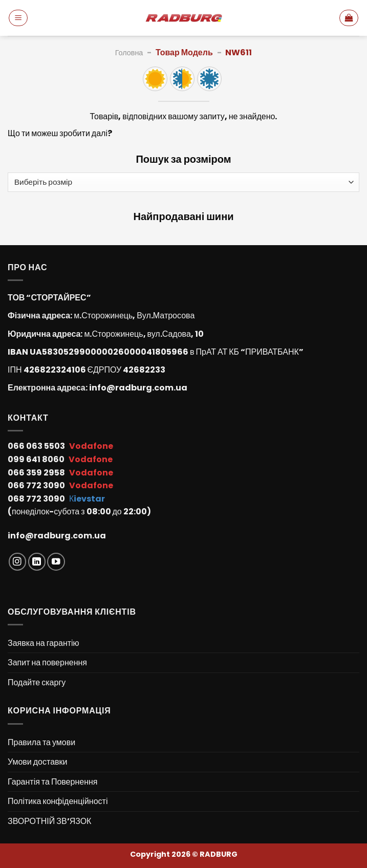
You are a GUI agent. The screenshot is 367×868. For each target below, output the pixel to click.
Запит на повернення (47, 663)
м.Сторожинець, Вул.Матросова (134, 316)
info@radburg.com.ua (138, 388)
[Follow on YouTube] (56, 562)
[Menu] (18, 18)
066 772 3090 (37, 485)
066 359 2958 (37, 473)
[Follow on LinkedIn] (37, 562)
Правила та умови (41, 742)
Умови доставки (38, 762)
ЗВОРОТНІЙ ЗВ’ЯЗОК (49, 821)
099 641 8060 (37, 459)
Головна (129, 53)
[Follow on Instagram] (18, 562)
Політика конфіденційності (58, 801)
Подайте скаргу (37, 682)
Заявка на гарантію (44, 643)
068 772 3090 (37, 499)
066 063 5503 (37, 446)
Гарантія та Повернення (52, 782)
